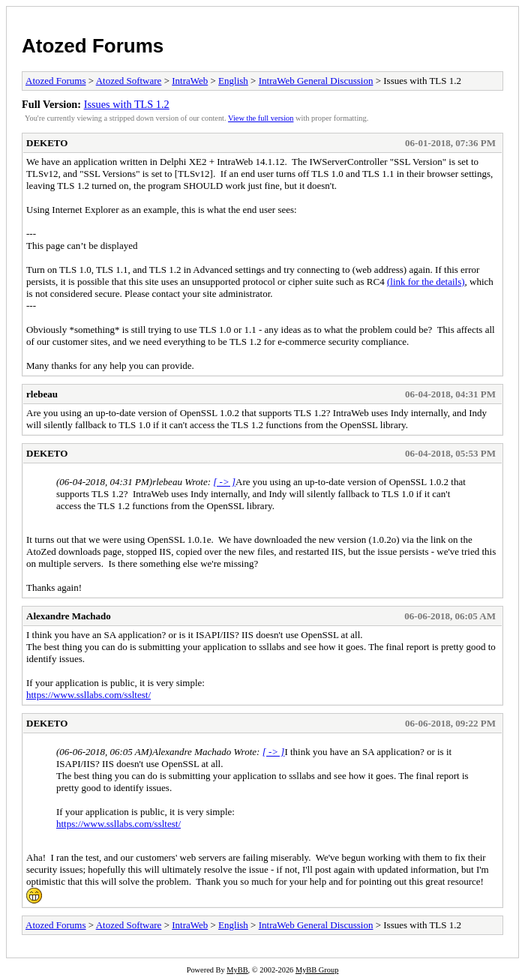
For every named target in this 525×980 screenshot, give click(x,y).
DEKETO (47, 143)
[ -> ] (224, 482)
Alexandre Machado (69, 616)
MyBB (237, 970)
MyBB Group (317, 970)
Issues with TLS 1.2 (127, 104)
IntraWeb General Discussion (316, 81)
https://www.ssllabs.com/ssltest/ (88, 695)
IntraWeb (190, 81)
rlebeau (42, 394)
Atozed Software (129, 81)
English (233, 81)
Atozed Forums (93, 46)
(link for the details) (426, 282)
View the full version (261, 118)
